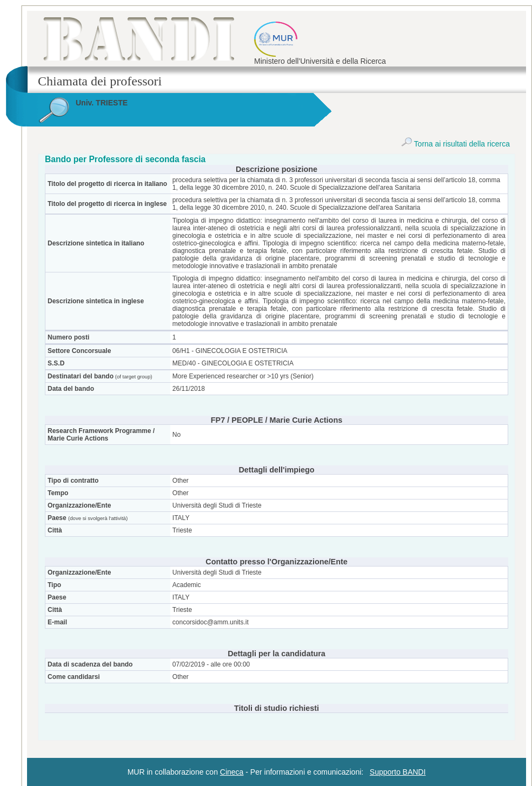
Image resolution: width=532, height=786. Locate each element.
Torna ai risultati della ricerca (455, 144)
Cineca (232, 772)
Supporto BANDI (398, 772)
